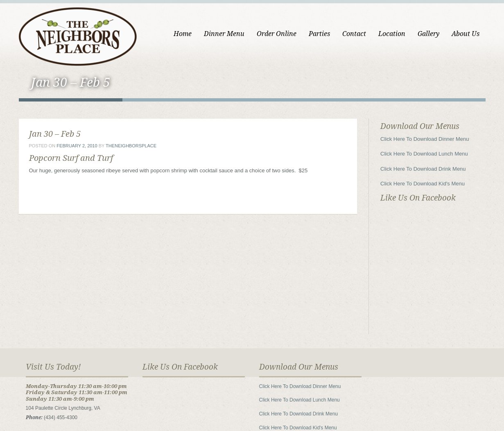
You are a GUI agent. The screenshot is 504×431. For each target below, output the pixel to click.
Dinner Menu (224, 34)
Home (183, 34)
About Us (466, 34)
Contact (354, 34)
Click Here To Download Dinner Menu (425, 139)
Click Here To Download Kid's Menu (423, 184)
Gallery (428, 34)
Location (392, 34)
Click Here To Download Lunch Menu (424, 154)
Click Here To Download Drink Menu (423, 169)
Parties (319, 34)
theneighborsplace (131, 146)
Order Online (277, 34)
